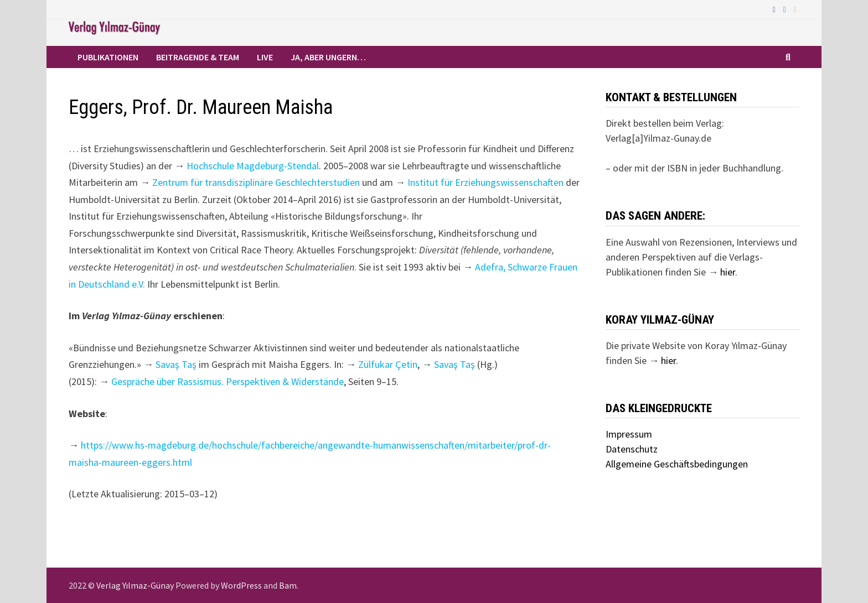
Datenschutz (632, 449)
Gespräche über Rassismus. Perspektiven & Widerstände (228, 381)
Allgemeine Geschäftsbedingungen (677, 464)
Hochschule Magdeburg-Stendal (253, 166)
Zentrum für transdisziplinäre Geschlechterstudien (256, 182)
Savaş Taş (176, 364)
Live (265, 57)
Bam (288, 585)
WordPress (241, 585)
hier (728, 272)
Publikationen (108, 57)
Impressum (629, 434)
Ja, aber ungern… (328, 57)
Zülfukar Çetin (388, 364)
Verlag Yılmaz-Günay (135, 585)
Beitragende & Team (198, 57)
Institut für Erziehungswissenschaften (485, 182)
